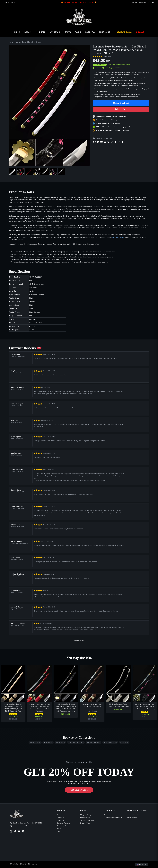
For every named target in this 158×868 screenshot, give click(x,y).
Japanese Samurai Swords (24, 42)
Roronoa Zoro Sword (93, 742)
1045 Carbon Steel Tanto (76, 742)
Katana (29, 32)
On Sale (140, 32)
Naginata (90, 32)
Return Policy (85, 818)
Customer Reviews (63, 823)
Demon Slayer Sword (135, 815)
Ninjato (42, 32)
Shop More (106, 32)
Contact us (61, 818)
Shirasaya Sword (35, 742)
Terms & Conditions (87, 820)
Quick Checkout (121, 103)
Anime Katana (48, 742)
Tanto (68, 32)
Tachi (78, 32)
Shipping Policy (86, 815)
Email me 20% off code (104, 138)
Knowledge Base (63, 826)
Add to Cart (121, 109)
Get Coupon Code (79, 790)
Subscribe (60, 820)
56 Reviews (107, 57)
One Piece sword (118, 237)
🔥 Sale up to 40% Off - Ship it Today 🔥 (79, 2)
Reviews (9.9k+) (124, 32)
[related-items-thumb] (13, 683)
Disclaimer (107, 815)
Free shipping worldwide (112, 68)
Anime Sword (132, 818)
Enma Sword (124, 742)
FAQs (59, 829)
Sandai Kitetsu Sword (110, 742)
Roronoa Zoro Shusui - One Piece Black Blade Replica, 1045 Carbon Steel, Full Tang (145, 707)
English (141, 865)
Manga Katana (60, 742)
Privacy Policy (85, 823)
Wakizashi (55, 32)
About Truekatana (63, 815)
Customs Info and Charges (113, 818)
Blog (59, 831)
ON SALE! (13, 714)
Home (17, 32)
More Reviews (79, 641)
